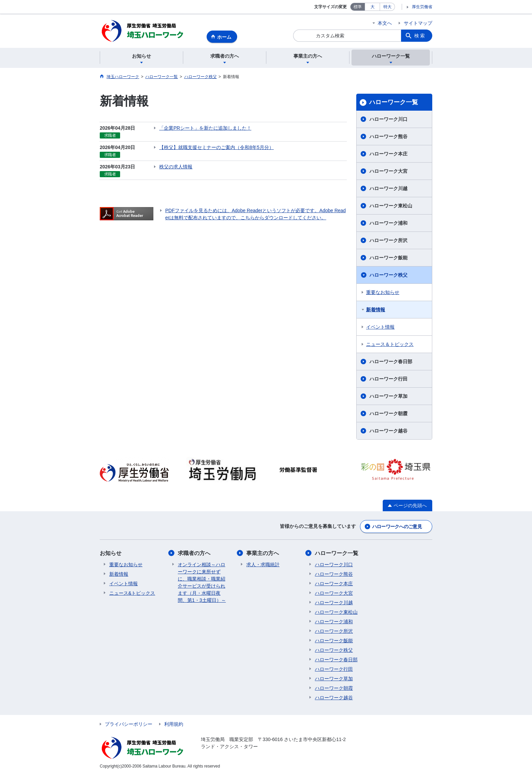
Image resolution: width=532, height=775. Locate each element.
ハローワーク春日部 (391, 362)
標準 (358, 7)
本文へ (385, 23)
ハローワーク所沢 (388, 240)
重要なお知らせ (383, 292)
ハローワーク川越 (388, 188)
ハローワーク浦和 (388, 223)
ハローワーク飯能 (388, 258)
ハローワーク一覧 (394, 102)
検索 (420, 36)
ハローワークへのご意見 (397, 527)
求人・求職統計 (263, 565)
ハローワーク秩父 (388, 275)
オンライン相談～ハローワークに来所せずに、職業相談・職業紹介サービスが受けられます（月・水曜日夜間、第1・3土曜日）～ (202, 582)
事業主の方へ (263, 553)
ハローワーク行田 (388, 379)
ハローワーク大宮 (388, 171)
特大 (387, 7)
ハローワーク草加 (388, 396)
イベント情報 (380, 327)
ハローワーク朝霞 (388, 413)
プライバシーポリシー (129, 724)
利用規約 (174, 724)
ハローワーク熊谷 (388, 136)
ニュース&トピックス (132, 593)
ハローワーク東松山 (391, 206)
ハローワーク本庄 (388, 154)
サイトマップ (418, 23)
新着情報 (376, 310)
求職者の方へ (194, 553)
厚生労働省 (422, 7)
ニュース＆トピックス (390, 344)
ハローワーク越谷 (388, 431)
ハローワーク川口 (388, 119)
